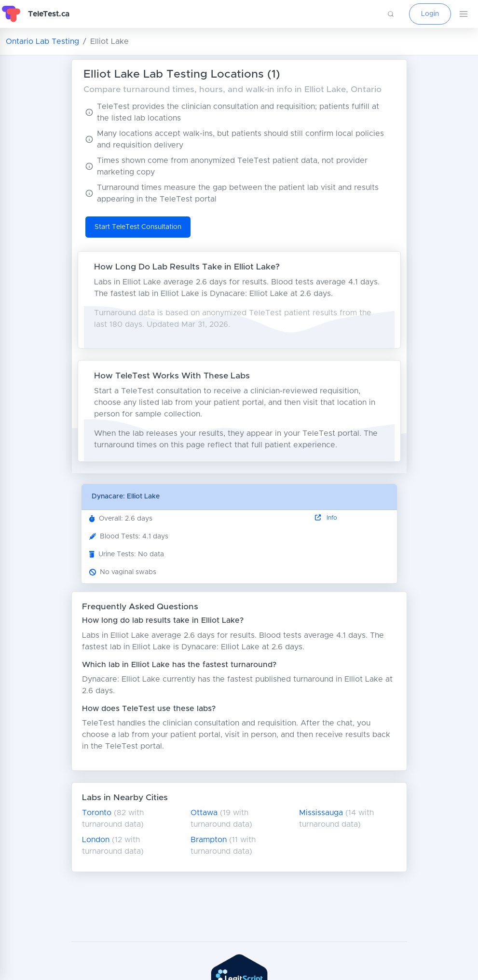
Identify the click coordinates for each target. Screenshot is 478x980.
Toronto (97, 813)
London (96, 840)
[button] (391, 14)
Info (326, 518)
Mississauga (321, 813)
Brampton (209, 840)
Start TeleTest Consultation (138, 227)
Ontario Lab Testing (42, 41)
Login (430, 14)
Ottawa (204, 813)
